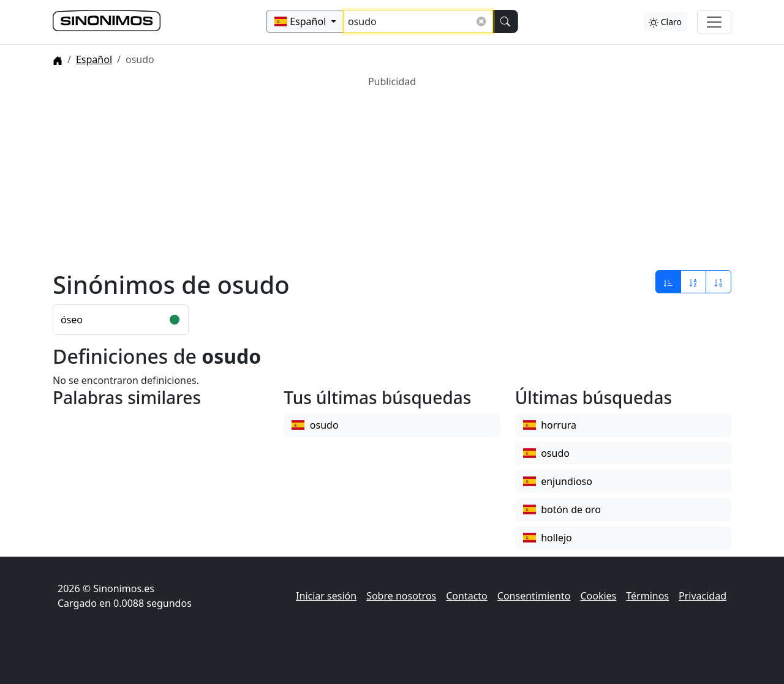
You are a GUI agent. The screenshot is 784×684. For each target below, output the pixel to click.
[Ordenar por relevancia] (668, 282)
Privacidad (703, 596)
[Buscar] (505, 21)
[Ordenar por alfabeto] (693, 282)
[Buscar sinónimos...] (418, 21)
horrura (550, 425)
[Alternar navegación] (714, 22)
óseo (72, 320)
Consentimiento (534, 596)
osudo (315, 425)
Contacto (467, 596)
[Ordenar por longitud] (718, 282)
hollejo (548, 538)
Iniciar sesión (326, 596)
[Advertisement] (392, 175)
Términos (647, 596)
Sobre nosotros (401, 596)
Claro (665, 22)
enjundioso (558, 481)
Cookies (598, 596)
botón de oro (562, 509)
